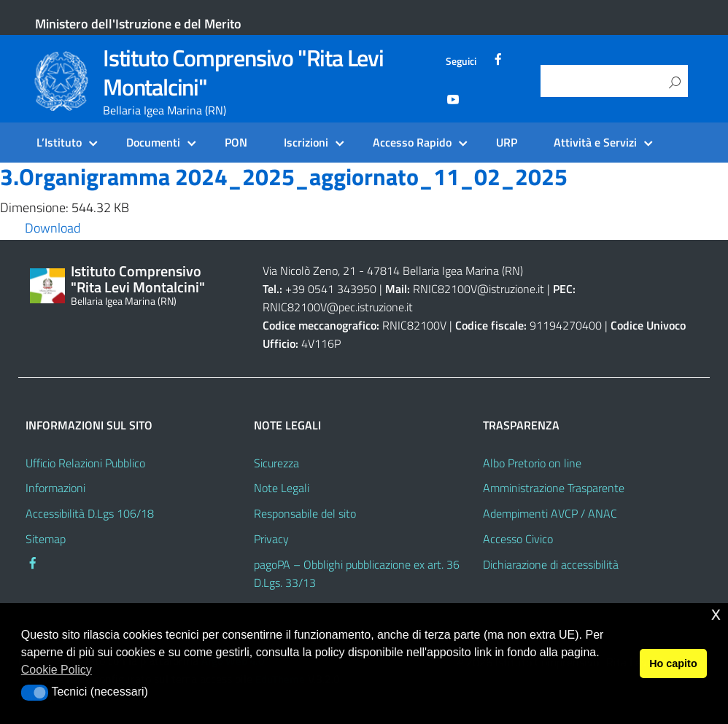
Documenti (153, 142)
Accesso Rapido (412, 142)
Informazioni (55, 488)
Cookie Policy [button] (57, 670)
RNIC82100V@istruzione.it (479, 289)
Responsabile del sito (305, 513)
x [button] (716, 614)
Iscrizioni (306, 142)
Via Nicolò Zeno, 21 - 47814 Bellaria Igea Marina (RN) (393, 270)
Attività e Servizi (595, 142)
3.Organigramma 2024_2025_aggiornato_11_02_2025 (284, 176)
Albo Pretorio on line (532, 463)
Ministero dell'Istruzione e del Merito (138, 24)
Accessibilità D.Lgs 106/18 (90, 513)
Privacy (271, 539)
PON (236, 142)
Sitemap (46, 539)
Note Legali (282, 488)
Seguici (461, 61)
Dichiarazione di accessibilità (551, 564)
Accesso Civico (518, 539)
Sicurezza (276, 463)
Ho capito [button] (673, 663)
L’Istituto (59, 142)
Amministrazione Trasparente (554, 488)
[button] (35, 693)
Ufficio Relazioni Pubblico (85, 463)
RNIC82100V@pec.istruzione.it (338, 307)
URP (507, 142)
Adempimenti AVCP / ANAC (550, 513)
